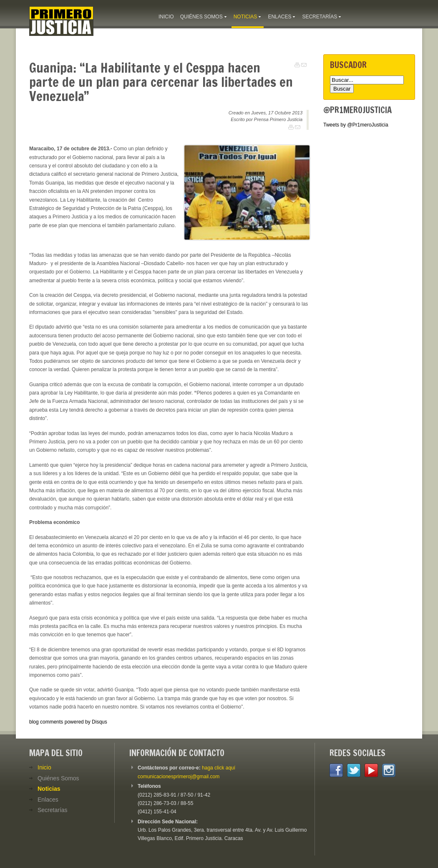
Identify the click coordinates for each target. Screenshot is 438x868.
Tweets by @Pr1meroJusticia (356, 125)
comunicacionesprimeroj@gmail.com (179, 777)
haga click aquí (219, 768)
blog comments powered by (68, 722)
